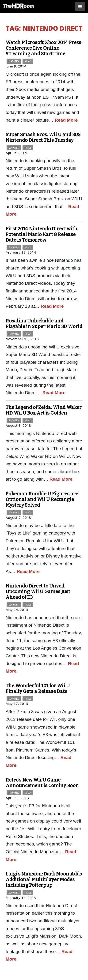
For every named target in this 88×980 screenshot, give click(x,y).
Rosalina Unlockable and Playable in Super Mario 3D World (44, 324)
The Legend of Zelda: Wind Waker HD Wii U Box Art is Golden (44, 410)
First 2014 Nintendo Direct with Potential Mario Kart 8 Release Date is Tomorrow (42, 234)
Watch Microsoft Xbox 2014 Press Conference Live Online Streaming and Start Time (43, 48)
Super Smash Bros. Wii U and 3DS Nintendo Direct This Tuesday (43, 137)
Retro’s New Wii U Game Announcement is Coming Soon (42, 783)
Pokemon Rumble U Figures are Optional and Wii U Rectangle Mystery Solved (42, 499)
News (28, 61)
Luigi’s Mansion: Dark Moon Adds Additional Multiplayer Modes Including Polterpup (44, 879)
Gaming (14, 61)
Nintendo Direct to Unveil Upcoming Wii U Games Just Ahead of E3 (38, 591)
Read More (66, 120)
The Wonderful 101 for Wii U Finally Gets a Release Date (38, 688)
